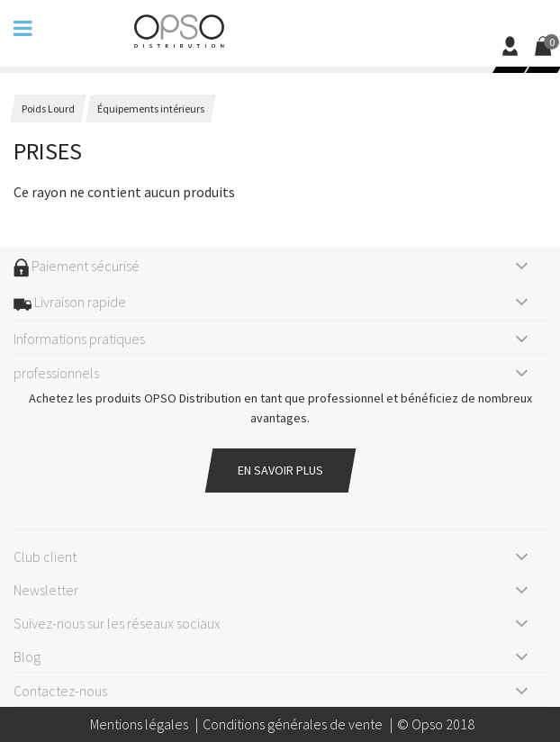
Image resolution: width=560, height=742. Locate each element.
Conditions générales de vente (293, 724)
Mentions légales (139, 724)
